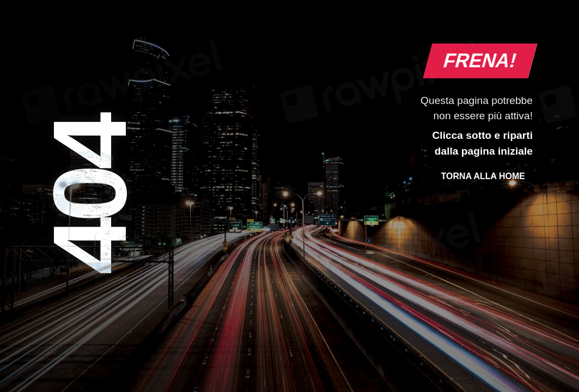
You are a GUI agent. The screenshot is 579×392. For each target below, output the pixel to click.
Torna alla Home (483, 176)
